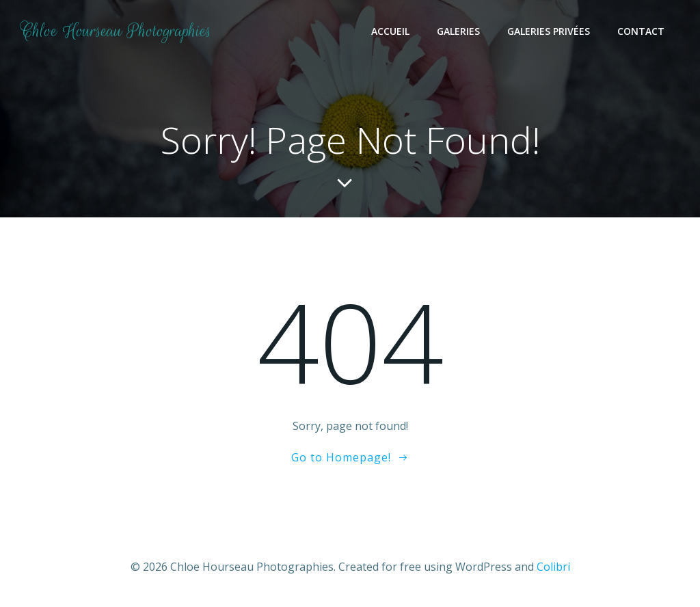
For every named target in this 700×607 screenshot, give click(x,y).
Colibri (553, 567)
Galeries (458, 31)
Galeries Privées (549, 31)
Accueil (390, 31)
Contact (641, 31)
